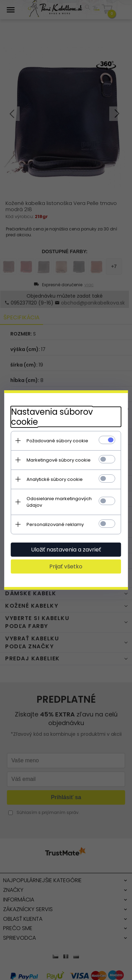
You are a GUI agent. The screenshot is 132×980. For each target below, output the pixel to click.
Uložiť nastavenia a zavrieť (66, 550)
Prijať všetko (66, 566)
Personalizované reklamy (55, 524)
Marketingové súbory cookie (59, 460)
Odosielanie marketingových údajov (59, 502)
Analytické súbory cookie (55, 479)
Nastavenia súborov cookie (52, 417)
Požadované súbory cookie (57, 441)
